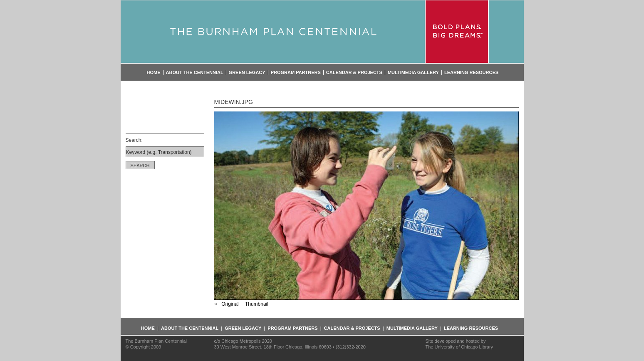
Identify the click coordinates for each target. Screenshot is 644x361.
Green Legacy (247, 73)
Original (230, 304)
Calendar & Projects (354, 73)
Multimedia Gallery (413, 73)
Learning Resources (471, 73)
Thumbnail (257, 304)
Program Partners (296, 73)
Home (154, 73)
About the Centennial (195, 73)
